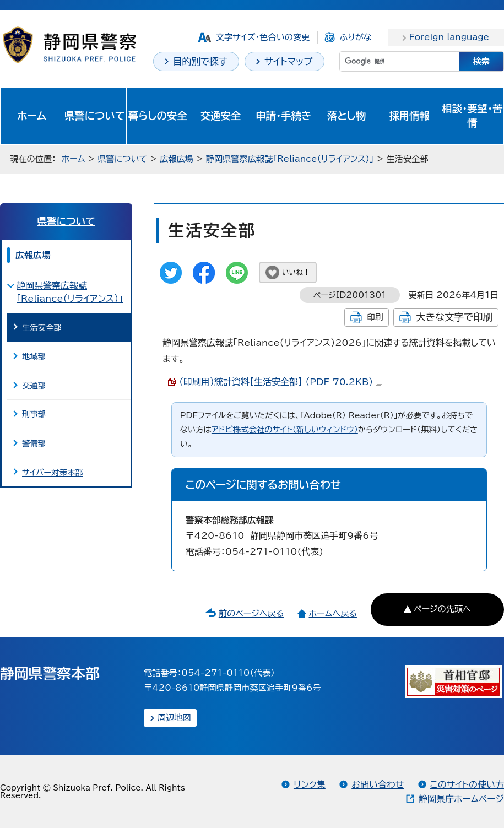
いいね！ (296, 272)
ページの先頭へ (442, 609)
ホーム (32, 116)
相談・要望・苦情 (472, 116)
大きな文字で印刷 (454, 317)
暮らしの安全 (158, 116)
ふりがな (355, 37)
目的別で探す (200, 61)
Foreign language (449, 37)
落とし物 (346, 116)
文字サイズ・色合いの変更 (263, 37)
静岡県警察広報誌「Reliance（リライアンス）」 (290, 159)
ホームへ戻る (332, 613)
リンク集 (310, 784)
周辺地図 (174, 718)
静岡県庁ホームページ (461, 799)
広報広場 (177, 159)
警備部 (34, 443)
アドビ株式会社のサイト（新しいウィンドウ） (285, 429)
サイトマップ (289, 61)
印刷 (375, 317)
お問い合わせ (378, 784)
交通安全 (221, 116)
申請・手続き (283, 116)
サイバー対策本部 (53, 472)
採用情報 (409, 116)
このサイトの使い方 (467, 784)
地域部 (34, 356)
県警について (95, 116)
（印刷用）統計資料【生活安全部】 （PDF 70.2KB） (281, 382)
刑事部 (34, 414)
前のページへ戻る (251, 613)
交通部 (34, 385)
